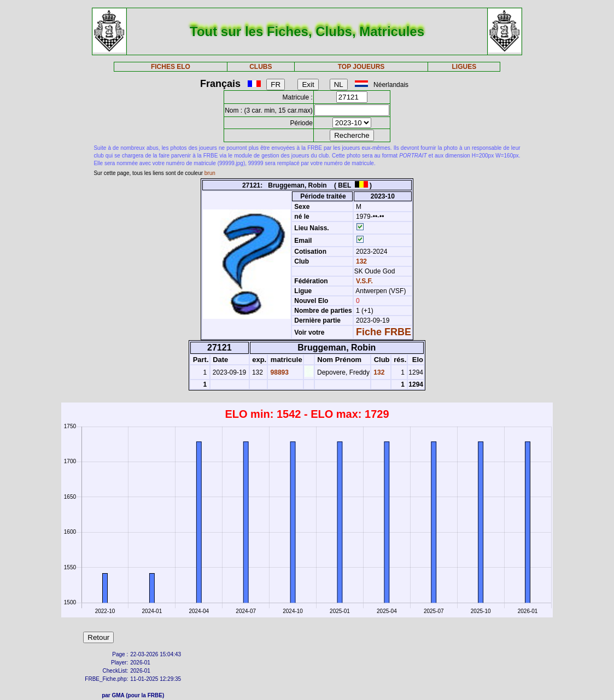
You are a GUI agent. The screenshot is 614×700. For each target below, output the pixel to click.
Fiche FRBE (384, 332)
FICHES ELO (171, 67)
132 (361, 261)
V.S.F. (364, 281)
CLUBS (261, 67)
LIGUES (464, 67)
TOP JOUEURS (361, 67)
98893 (279, 372)
